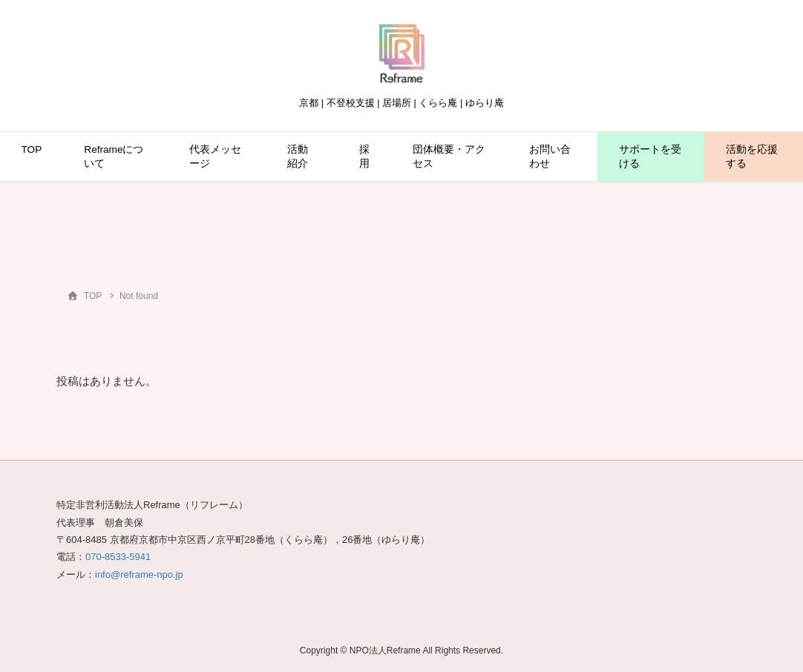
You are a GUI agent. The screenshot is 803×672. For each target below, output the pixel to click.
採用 (364, 157)
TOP (32, 149)
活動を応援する (752, 157)
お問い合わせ (550, 157)
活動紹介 (298, 157)
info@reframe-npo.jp (139, 574)
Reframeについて (114, 157)
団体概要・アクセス (449, 157)
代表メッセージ (215, 157)
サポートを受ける (650, 157)
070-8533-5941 (118, 557)
